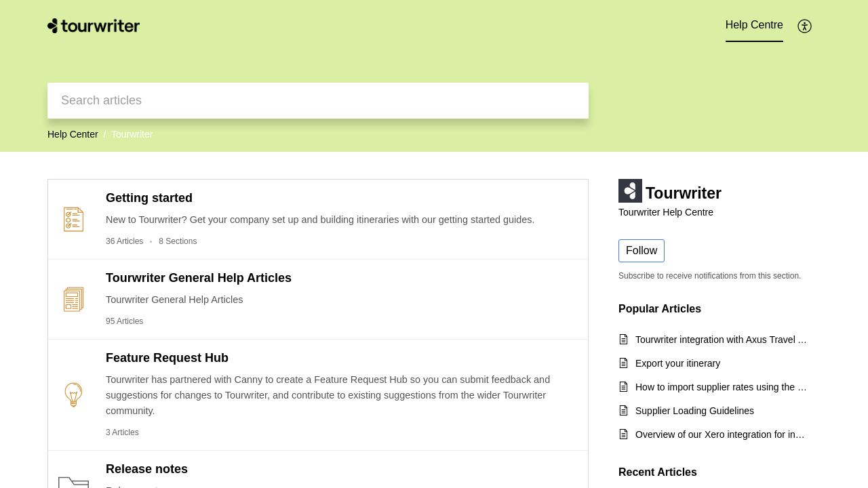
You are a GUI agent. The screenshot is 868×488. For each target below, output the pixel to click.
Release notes (147, 469)
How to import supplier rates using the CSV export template (721, 387)
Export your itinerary (678, 363)
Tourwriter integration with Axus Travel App (721, 340)
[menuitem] (805, 26)
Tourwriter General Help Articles (199, 278)
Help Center (73, 134)
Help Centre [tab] (754, 25)
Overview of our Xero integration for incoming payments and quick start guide (721, 434)
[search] (318, 101)
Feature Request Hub (167, 358)
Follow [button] (642, 250)
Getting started (149, 198)
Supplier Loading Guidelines (695, 411)
